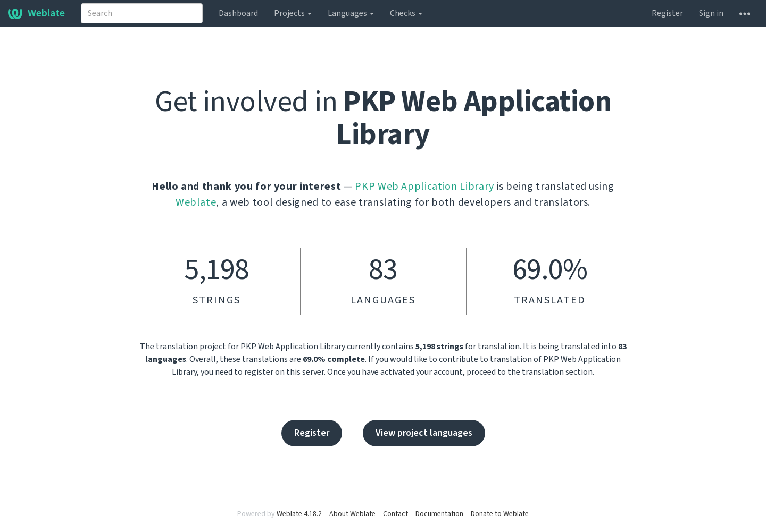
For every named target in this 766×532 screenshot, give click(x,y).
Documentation (439, 514)
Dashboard (238, 13)
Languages (351, 13)
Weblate (36, 13)
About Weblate (352, 514)
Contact (396, 514)
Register (667, 13)
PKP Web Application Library (424, 187)
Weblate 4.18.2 (299, 514)
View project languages (424, 433)
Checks (406, 13)
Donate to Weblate (500, 514)
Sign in (711, 13)
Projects (293, 13)
